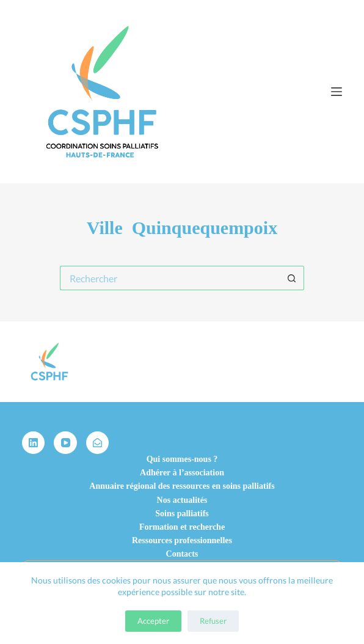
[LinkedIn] (34, 443)
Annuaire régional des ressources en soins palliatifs (182, 486)
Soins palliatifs (182, 514)
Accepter (153, 621)
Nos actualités (182, 500)
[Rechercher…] (170, 278)
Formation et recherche (182, 527)
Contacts (182, 554)
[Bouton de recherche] (292, 278)
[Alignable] (98, 443)
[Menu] (337, 92)
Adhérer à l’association (182, 473)
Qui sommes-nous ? (182, 459)
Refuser (213, 621)
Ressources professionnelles (182, 540)
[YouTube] (65, 443)
